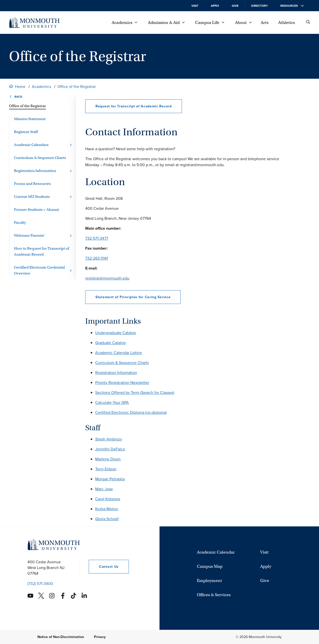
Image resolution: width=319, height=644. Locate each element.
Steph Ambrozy (109, 439)
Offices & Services (214, 595)
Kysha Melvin (107, 509)
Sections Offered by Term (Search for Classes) (135, 393)
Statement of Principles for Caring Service (133, 297)
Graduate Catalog (110, 343)
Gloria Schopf (107, 519)
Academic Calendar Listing (119, 353)
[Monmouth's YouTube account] (30, 596)
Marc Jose (104, 489)
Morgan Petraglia (110, 479)
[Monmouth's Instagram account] (52, 596)
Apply (215, 6)
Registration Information (116, 373)
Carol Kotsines (108, 499)
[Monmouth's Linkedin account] (84, 596)
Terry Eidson (106, 469)
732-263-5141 (97, 258)
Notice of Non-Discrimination (61, 637)
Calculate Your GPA (112, 402)
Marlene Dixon (108, 459)
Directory (260, 6)
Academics (41, 87)
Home (20, 87)
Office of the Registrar (77, 87)
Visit (195, 6)
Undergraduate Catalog (116, 333)
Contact (104, 567)
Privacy (100, 637)
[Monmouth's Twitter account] (41, 596)
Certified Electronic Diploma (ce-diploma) (131, 412)
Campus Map (210, 566)
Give (235, 6)
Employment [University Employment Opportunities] (209, 581)
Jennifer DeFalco (110, 449)
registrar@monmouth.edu (107, 278)
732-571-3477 (97, 238)
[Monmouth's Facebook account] (63, 596)
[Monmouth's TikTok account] (74, 596)
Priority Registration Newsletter (122, 383)
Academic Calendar (216, 552)
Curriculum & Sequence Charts (122, 363)
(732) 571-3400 (40, 584)
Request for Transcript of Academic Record (134, 106)
